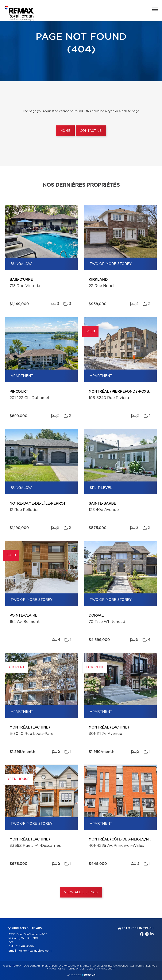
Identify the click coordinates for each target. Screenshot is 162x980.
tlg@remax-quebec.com (34, 951)
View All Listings (81, 892)
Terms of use (76, 969)
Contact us (91, 131)
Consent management (101, 969)
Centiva (89, 975)
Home (65, 131)
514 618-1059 (25, 947)
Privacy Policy (56, 969)
